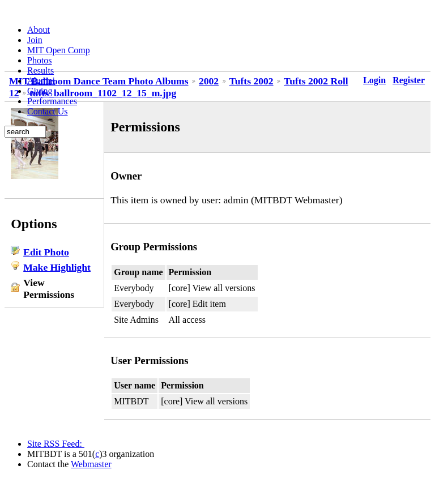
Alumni (41, 81)
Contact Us (48, 111)
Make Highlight (57, 267)
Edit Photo (46, 252)
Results (40, 71)
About (39, 30)
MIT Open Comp (59, 50)
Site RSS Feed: (56, 444)
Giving (40, 91)
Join (35, 40)
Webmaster (91, 464)
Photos (40, 60)
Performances (52, 101)
